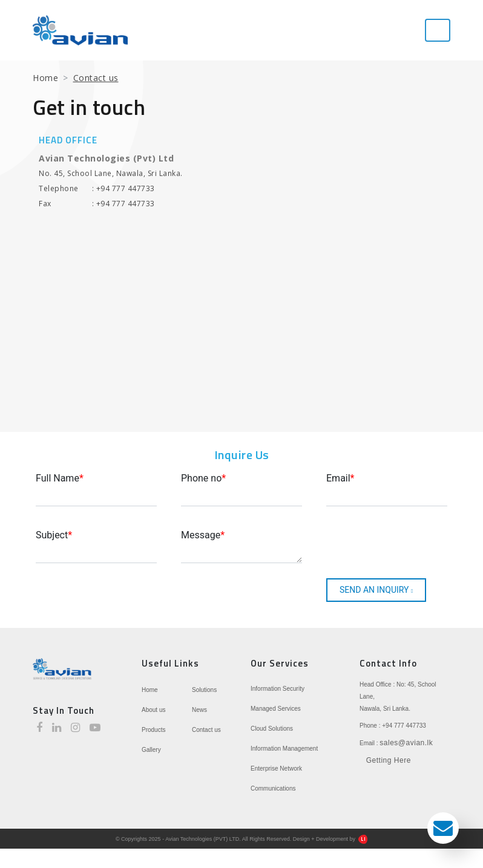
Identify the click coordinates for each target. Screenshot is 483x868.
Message (203, 535)
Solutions (204, 690)
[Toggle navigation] (438, 30)
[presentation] (391, 545)
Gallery (151, 750)
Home (45, 78)
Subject (54, 535)
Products (153, 730)
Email (340, 478)
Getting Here (389, 760)
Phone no (203, 478)
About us (153, 710)
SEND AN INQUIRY (376, 590)
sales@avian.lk (406, 743)
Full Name (60, 478)
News (199, 710)
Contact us (206, 730)
